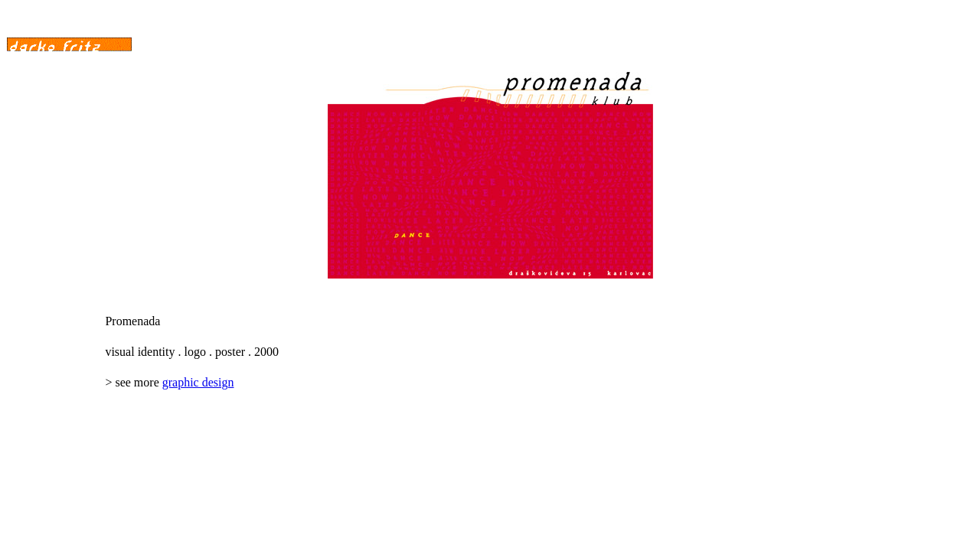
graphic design (198, 382)
